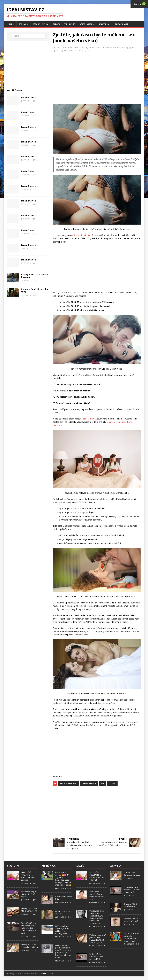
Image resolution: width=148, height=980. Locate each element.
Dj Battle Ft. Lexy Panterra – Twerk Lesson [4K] (97, 956)
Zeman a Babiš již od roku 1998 (34, 290)
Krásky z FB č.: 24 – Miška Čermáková (29, 910)
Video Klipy (70, 24)
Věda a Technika (40, 24)
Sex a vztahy (123, 47)
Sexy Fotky (13, 866)
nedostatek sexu (69, 783)
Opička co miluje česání (62, 913)
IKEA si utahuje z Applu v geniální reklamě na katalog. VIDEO (63, 930)
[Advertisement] (100, 78)
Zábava (56, 24)
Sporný (23, 24)
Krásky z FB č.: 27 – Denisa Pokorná (35, 276)
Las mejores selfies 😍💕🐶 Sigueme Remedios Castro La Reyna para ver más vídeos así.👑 (63, 879)
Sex (114, 47)
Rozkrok (108, 47)
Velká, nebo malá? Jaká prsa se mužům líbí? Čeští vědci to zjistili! (98, 939)
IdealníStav (75, 47)
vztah (112, 783)
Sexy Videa (104, 24)
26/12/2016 (61, 47)
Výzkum (65, 51)
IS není (9, 24)
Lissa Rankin (88, 419)
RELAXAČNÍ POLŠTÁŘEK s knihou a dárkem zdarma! (29, 876)
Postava (100, 47)
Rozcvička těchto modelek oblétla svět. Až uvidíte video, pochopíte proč (28, 928)
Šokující (80, 866)
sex (103, 783)
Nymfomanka (89, 783)
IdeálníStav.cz (28, 97)
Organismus (90, 47)
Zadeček (73, 51)
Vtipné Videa (86, 24)
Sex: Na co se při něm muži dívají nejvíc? (28, 894)
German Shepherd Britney (64, 898)
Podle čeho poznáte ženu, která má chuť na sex (97, 895)
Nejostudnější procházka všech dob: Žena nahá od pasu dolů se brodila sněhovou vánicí (64, 951)
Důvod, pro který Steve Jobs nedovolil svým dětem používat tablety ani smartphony (97, 917)
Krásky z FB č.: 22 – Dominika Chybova (29, 946)
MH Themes (48, 974)
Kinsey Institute (82, 235)
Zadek (80, 51)
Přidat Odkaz (122, 24)
